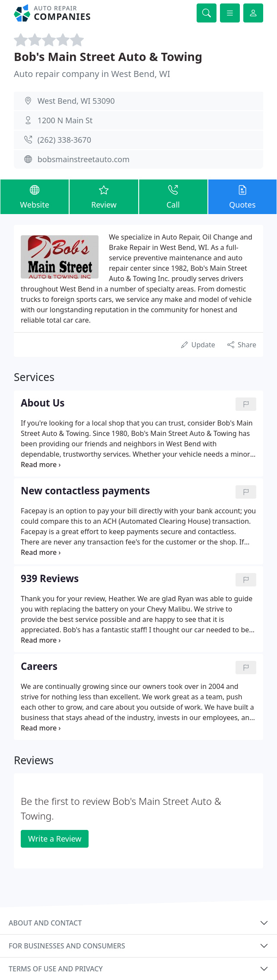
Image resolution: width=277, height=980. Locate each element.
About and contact (45, 923)
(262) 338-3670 (64, 140)
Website (35, 196)
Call (173, 196)
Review (104, 196)
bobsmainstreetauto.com (84, 159)
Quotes (242, 196)
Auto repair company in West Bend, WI (92, 74)
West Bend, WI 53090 (76, 101)
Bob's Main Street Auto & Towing (108, 56)
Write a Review (55, 839)
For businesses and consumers (67, 946)
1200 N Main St (65, 120)
